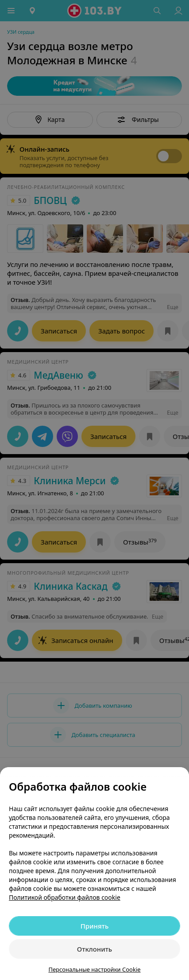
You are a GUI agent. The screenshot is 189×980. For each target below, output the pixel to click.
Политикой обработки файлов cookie (65, 897)
